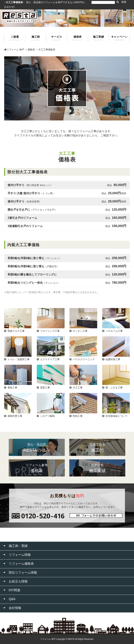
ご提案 (15, 38)
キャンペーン (119, 38)
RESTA (71, 639)
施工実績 (98, 38)
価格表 (78, 38)
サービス (57, 38)
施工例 (36, 38)
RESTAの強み (37, 447)
